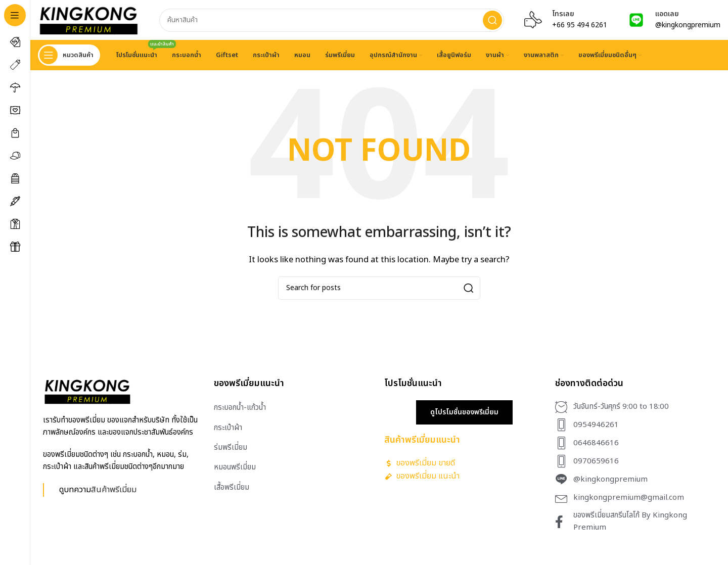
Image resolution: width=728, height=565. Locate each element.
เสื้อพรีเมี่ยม (232, 487)
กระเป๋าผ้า (228, 428)
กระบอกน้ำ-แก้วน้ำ (240, 408)
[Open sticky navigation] (69, 56)
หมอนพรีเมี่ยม (235, 468)
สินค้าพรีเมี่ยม (114, 490)
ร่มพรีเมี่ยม (231, 448)
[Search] (332, 20)
